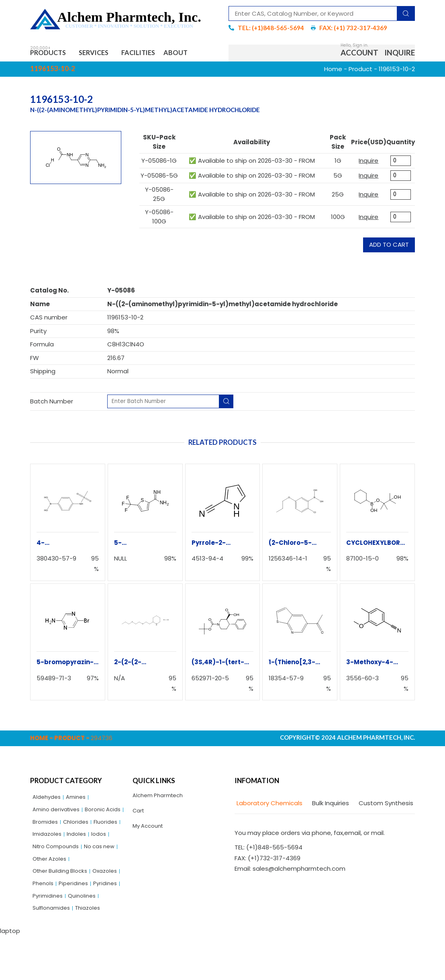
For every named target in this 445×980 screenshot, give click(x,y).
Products (52, 54)
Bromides (92, 828)
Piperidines (49, 924)
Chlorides (47, 842)
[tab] (268, 806)
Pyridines (83, 924)
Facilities (156, 54)
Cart (139, 815)
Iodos (105, 856)
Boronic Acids (52, 828)
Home (333, 71)
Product (360, 71)
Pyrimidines (49, 938)
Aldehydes (48, 801)
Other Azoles (92, 883)
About (200, 54)
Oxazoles (46, 911)
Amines (80, 801)
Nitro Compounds (59, 869)
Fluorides (79, 842)
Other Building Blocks (63, 897)
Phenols (77, 911)
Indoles (81, 856)
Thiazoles (94, 952)
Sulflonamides (54, 952)
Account (359, 54)
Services (106, 54)
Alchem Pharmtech (161, 799)
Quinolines (86, 938)
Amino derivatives (59, 814)
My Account (150, 832)
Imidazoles (49, 856)
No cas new (50, 883)
